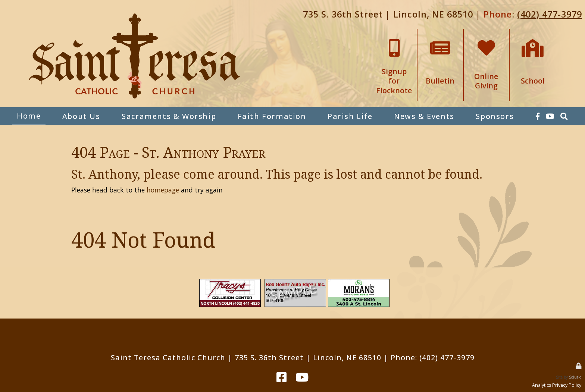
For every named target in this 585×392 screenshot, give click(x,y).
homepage (163, 190)
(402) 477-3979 (550, 14)
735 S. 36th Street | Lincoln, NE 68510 (388, 14)
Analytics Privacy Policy (557, 385)
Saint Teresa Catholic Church (168, 357)
